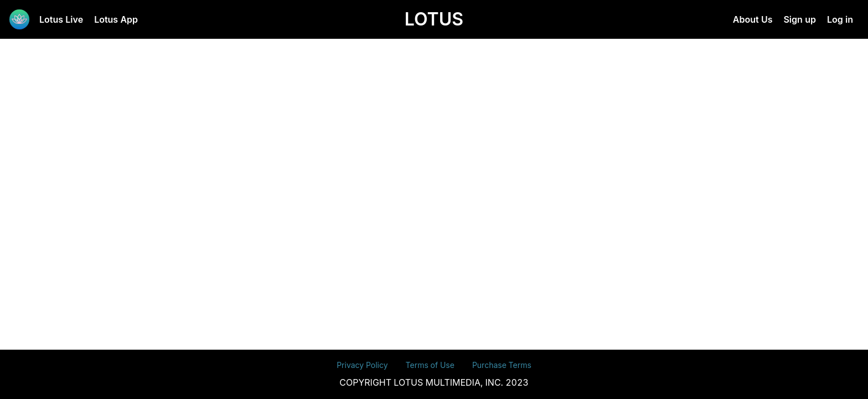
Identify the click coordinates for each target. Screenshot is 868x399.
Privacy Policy (362, 365)
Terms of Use (430, 365)
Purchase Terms (502, 365)
